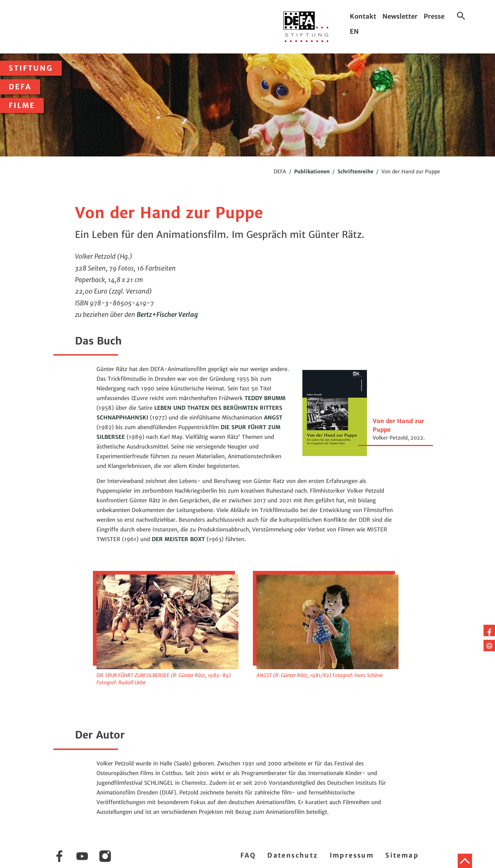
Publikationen (312, 172)
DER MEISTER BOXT (178, 539)
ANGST (273, 417)
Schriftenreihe (355, 172)
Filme (22, 105)
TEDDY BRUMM (265, 398)
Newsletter (400, 16)
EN (354, 31)
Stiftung (31, 68)
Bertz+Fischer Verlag (167, 315)
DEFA (20, 87)
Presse (434, 16)
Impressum (352, 855)
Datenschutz (293, 855)
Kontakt (363, 16)
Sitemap (402, 855)
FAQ (248, 855)
